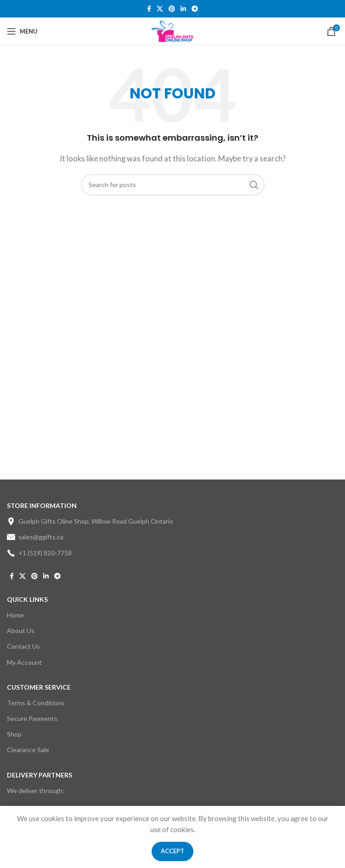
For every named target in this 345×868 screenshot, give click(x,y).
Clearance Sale (28, 750)
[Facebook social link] (149, 9)
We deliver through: (36, 791)
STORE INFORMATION (42, 505)
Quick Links (27, 599)
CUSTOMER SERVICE (39, 687)
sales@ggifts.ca (35, 537)
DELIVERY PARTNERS (40, 775)
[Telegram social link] (195, 9)
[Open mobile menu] (22, 31)
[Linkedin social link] (183, 9)
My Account (24, 662)
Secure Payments (32, 718)
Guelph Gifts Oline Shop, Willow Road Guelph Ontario (90, 521)
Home (15, 615)
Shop (14, 734)
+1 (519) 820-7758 (39, 553)
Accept (172, 851)
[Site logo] (172, 30)
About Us (21, 631)
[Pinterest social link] (172, 9)
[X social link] (160, 9)
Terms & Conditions (36, 703)
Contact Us (23, 646)
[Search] (173, 185)
